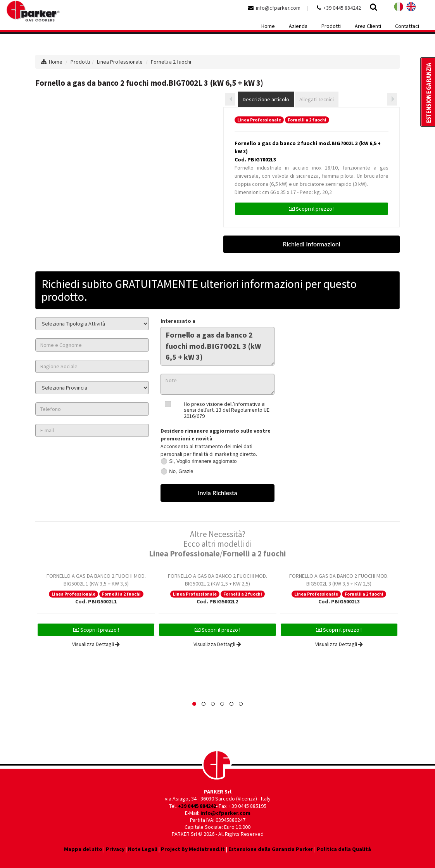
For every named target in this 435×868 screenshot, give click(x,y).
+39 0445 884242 (342, 8)
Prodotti (80, 62)
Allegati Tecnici (317, 99)
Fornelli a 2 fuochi (171, 62)
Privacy (115, 849)
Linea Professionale (120, 62)
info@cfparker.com (278, 8)
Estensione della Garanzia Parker (271, 849)
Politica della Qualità (344, 849)
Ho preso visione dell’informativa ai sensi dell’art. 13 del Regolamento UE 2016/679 (227, 410)
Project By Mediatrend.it (193, 849)
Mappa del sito (83, 849)
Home (56, 62)
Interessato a (178, 321)
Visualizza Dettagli (96, 644)
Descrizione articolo (266, 99)
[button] (194, 704)
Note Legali (143, 849)
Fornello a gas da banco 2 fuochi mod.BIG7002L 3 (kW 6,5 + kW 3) (217, 346)
